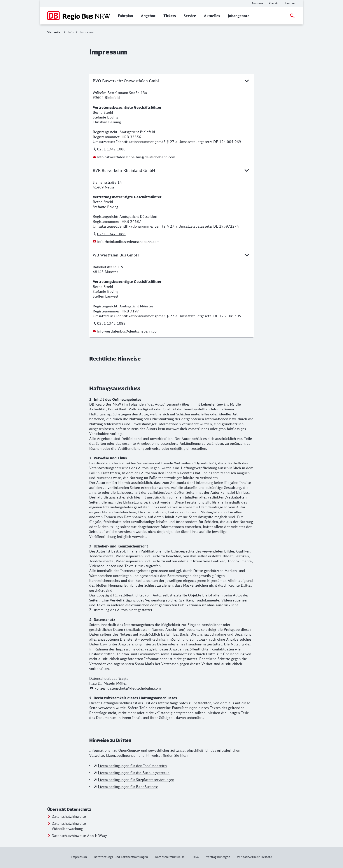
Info (71, 32)
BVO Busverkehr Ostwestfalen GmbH (171, 81)
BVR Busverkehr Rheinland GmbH (171, 170)
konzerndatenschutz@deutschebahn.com (128, 688)
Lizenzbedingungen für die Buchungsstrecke (134, 773)
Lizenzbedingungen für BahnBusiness (128, 787)
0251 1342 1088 (111, 149)
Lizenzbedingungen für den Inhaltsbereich (132, 766)
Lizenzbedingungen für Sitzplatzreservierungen (136, 780)
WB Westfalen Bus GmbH (171, 255)
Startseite (54, 32)
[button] (78, 809)
